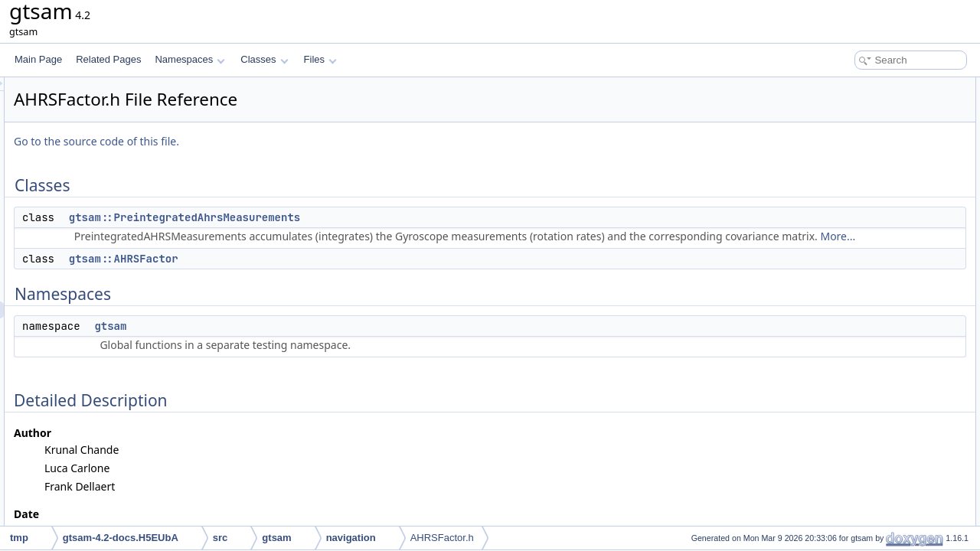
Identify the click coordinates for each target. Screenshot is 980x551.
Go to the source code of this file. (288, 141)
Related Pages (108, 59)
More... (528, 253)
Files (320, 59)
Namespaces (189, 59)
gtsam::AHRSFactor (315, 275)
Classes (264, 59)
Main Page (38, 59)
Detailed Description (850, 170)
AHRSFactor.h (442, 538)
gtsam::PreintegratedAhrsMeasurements (376, 217)
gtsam (302, 343)
